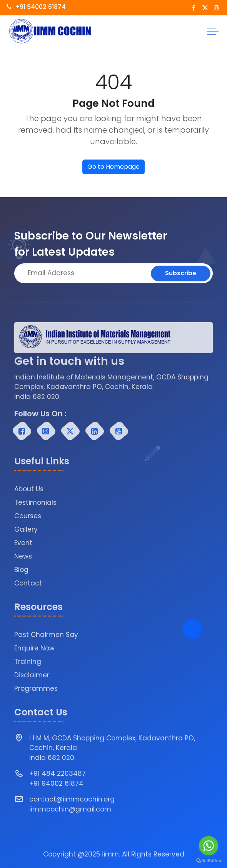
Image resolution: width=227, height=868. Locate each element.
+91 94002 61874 (36, 7)
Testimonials (35, 502)
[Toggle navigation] (213, 31)
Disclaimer (32, 675)
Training (28, 662)
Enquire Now (34, 648)
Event (23, 543)
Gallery (26, 529)
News (23, 556)
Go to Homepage (113, 167)
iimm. (111, 854)
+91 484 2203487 (58, 773)
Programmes (36, 688)
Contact (28, 583)
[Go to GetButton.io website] (209, 860)
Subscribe (181, 273)
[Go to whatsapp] (209, 846)
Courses (28, 516)
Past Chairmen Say (46, 635)
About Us (29, 489)
